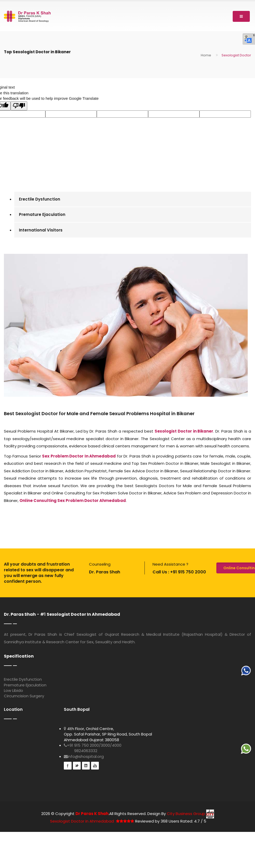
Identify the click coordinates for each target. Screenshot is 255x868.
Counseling (100, 564)
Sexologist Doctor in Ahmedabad (82, 821)
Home (206, 55)
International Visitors (41, 230)
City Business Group (190, 814)
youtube (95, 766)
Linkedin (86, 766)
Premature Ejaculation (42, 214)
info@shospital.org (84, 756)
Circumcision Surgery (24, 696)
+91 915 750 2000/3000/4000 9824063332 (93, 748)
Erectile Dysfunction (40, 199)
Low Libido (13, 690)
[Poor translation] (19, 106)
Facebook (68, 766)
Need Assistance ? (170, 564)
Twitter (77, 766)
